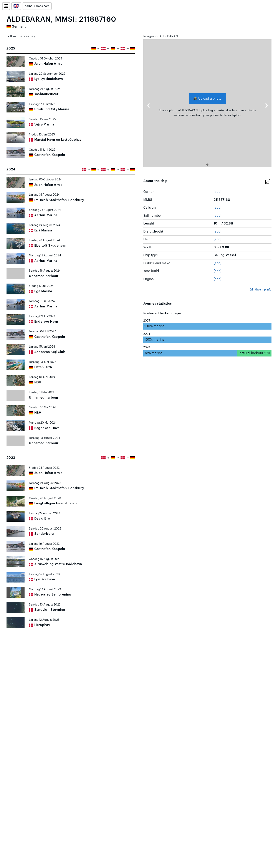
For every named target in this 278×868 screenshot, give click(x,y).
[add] (218, 192)
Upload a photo (207, 98)
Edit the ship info (261, 290)
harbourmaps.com (37, 6)
